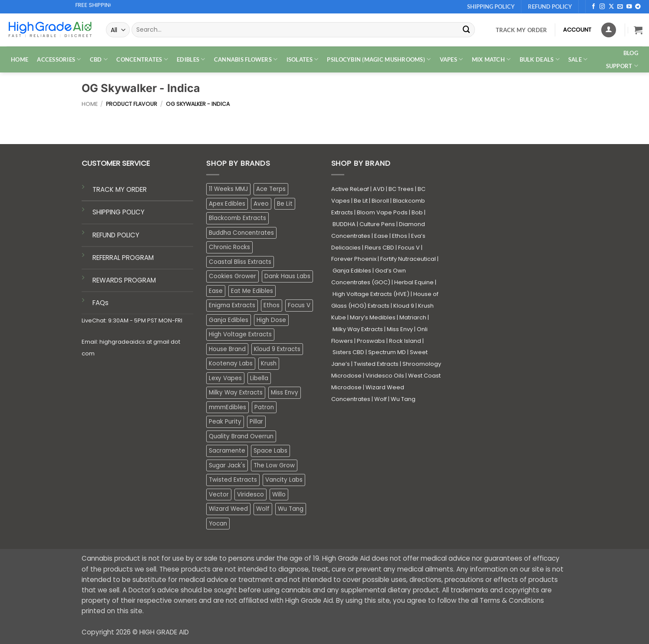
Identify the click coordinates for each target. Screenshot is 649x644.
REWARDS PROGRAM (124, 280)
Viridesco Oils (385, 376)
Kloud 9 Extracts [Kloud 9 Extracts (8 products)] (277, 349)
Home (90, 104)
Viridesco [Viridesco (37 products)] (250, 494)
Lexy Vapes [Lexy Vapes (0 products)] (225, 378)
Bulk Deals (540, 59)
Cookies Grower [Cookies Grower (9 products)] (232, 276)
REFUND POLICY (116, 235)
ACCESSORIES (59, 59)
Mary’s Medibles (373, 317)
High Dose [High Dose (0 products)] (271, 320)
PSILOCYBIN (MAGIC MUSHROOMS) (379, 59)
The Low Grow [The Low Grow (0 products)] (274, 465)
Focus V (409, 248)
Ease (381, 236)
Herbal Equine (414, 282)
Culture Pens (377, 224)
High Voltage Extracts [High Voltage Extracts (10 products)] (240, 334)
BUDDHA (344, 224)
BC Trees (401, 189)
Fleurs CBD (379, 248)
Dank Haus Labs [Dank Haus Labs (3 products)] (287, 276)
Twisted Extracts (376, 364)
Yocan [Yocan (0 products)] (218, 524)
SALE (578, 59)
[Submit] (467, 30)
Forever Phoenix (354, 259)
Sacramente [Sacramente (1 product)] (227, 451)
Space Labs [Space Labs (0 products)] (270, 451)
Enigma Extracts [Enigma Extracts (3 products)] (232, 305)
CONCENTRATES (142, 59)
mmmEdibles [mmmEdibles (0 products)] (227, 407)
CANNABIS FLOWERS (246, 59)
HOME (20, 59)
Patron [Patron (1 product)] (264, 407)
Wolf (381, 399)
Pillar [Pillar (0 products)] (256, 422)
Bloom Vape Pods (382, 212)
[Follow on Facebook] (594, 7)
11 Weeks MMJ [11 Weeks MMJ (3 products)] (228, 189)
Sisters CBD (348, 352)
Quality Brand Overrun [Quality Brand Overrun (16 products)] (241, 436)
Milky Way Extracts (358, 329)
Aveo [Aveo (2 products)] (261, 204)
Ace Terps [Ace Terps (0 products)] (271, 189)
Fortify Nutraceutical (408, 259)
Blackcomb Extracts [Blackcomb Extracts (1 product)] (237, 218)
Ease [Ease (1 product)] (216, 291)
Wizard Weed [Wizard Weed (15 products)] (228, 509)
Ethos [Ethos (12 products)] (272, 305)
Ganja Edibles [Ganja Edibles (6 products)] (229, 320)
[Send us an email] (620, 7)
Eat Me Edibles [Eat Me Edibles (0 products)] (252, 291)
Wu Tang (403, 399)
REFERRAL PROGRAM (123, 258)
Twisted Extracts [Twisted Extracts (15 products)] (233, 480)
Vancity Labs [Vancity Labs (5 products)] (284, 480)
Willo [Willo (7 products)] (279, 494)
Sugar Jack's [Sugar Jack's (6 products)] (227, 465)
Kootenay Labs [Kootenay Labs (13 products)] (231, 363)
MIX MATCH (491, 59)
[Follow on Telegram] (638, 7)
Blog (631, 53)
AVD (379, 189)
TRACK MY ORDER (120, 189)
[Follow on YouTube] (629, 7)
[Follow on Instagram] (602, 7)
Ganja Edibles (352, 271)
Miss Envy (400, 329)
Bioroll (380, 201)
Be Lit (361, 201)
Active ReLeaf (350, 189)
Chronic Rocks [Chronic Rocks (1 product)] (229, 247)
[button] (638, 30)
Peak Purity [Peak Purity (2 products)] (225, 422)
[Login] (609, 30)
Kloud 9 (404, 306)
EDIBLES (191, 59)
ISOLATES (303, 59)
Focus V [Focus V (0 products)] (299, 305)
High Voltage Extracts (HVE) (371, 294)
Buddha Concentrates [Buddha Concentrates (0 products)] (241, 233)
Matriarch (413, 317)
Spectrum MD (387, 352)
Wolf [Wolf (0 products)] (263, 509)
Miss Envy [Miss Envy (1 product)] (285, 393)
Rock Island (405, 341)
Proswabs (371, 341)
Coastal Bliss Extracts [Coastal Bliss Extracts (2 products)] (240, 262)
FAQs (100, 303)
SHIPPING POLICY (119, 212)
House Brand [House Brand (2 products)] (227, 349)
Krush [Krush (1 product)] (269, 363)
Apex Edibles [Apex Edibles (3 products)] (227, 204)
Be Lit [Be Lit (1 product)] (285, 204)
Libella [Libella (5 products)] (259, 378)
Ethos (400, 236)
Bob (417, 212)
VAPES (451, 59)
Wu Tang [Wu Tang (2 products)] (291, 509)
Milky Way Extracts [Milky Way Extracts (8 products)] (236, 393)
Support (622, 66)
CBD (99, 59)
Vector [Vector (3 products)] (219, 494)
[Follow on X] (611, 7)
